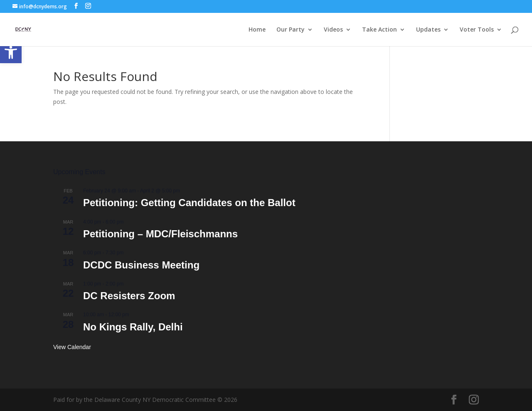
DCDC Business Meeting (141, 265)
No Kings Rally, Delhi (133, 327)
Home (257, 30)
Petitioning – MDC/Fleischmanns (160, 234)
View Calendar (72, 347)
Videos (333, 30)
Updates (428, 30)
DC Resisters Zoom (129, 296)
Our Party (291, 30)
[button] (11, 52)
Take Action (379, 30)
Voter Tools (477, 30)
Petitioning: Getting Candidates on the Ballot (189, 203)
